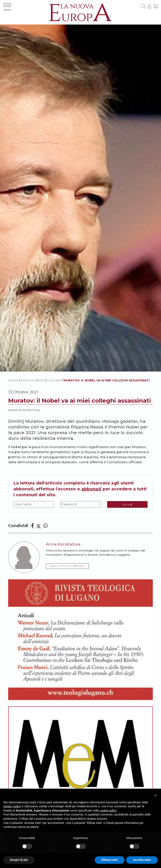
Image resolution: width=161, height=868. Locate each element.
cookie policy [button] (108, 810)
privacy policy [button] (12, 806)
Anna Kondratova (24, 410)
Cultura (54, 380)
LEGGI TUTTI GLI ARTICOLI (67, 566)
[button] (156, 795)
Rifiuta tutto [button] (110, 860)
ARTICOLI (28, 380)
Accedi (127, 504)
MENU (7, 7)
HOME (13, 380)
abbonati (91, 489)
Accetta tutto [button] (142, 860)
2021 (41, 380)
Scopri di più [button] (19, 860)
